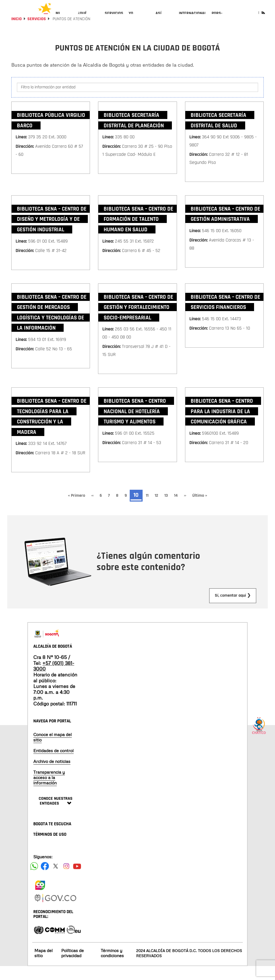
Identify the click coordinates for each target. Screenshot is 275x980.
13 (168, 509)
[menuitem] (64, 18)
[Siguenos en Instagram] (66, 880)
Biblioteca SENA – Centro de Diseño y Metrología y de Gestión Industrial (52, 233)
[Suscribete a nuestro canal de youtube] (77, 880)
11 (149, 509)
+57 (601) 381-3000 (54, 680)
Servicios (37, 33)
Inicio (17, 33)
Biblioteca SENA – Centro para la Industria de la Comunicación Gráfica (222, 425)
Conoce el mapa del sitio (53, 751)
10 (137, 510)
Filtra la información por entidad (48, 101)
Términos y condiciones (112, 967)
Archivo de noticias (52, 775)
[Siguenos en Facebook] (34, 880)
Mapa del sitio (44, 967)
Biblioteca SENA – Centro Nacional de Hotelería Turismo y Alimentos (135, 425)
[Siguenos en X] (56, 880)
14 (178, 509)
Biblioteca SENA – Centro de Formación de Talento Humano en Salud (138, 233)
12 (158, 509)
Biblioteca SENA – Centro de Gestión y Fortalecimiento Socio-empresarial (138, 321)
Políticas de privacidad (73, 967)
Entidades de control (53, 765)
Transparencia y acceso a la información (49, 791)
